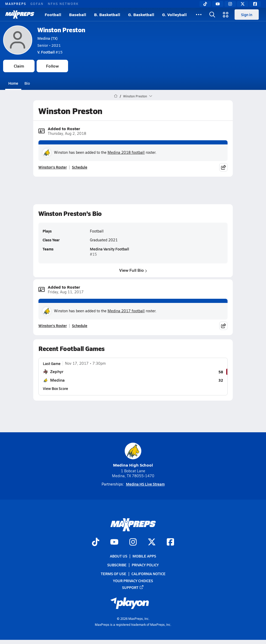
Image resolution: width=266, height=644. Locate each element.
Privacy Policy (145, 565)
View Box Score (55, 388)
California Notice (148, 574)
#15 (50, 52)
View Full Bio (133, 270)
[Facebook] (255, 4)
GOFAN (37, 4)
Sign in (247, 15)
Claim (19, 66)
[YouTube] (218, 4)
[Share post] (223, 167)
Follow (52, 66)
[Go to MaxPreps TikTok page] (96, 542)
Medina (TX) (48, 38)
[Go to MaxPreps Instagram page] (133, 542)
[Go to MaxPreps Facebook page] (170, 542)
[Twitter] (243, 4)
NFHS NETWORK (63, 4)
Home (13, 83)
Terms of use (114, 574)
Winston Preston (61, 30)
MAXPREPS (16, 4)
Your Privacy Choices (133, 581)
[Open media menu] (226, 15)
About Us (119, 556)
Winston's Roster (53, 167)
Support (133, 587)
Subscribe (117, 565)
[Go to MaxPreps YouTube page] (114, 542)
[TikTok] (205, 4)
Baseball (78, 14)
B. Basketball (107, 14)
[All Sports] (199, 15)
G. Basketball (141, 14)
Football (53, 14)
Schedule (80, 167)
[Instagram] (230, 4)
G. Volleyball (174, 14)
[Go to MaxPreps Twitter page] (152, 542)
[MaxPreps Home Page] (116, 96)
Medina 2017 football (126, 311)
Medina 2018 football (126, 152)
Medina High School (133, 455)
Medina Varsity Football (109, 249)
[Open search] (212, 15)
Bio (27, 83)
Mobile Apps (144, 556)
